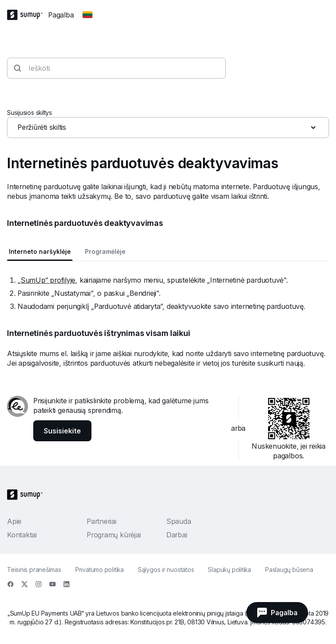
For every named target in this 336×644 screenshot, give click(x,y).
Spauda (179, 521)
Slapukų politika (229, 570)
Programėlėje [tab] (105, 251)
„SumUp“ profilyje (46, 280)
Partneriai (101, 521)
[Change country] (87, 15)
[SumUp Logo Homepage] (28, 15)
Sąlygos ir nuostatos (166, 570)
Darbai (177, 535)
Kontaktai (22, 535)
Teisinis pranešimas (34, 570)
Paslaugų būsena (289, 570)
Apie (14, 521)
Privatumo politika (100, 570)
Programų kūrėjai (114, 535)
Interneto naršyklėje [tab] (40, 251)
